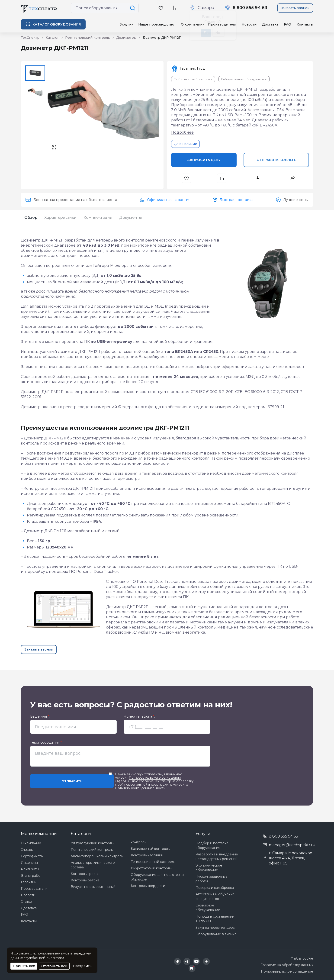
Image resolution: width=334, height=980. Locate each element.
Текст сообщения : (46, 743)
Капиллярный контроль (150, 849)
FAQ (287, 24)
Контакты (305, 24)
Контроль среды (84, 874)
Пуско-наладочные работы (212, 879)
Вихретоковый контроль (151, 868)
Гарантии (29, 882)
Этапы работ (31, 876)
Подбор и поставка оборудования (212, 845)
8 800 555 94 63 (283, 836)
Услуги (126, 24)
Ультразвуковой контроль (92, 843)
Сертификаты (32, 856)
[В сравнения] (222, 178)
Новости (249, 24)
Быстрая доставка (237, 200)
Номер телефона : (139, 717)
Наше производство (156, 24)
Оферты (122, 781)
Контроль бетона (85, 880)
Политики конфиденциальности (140, 788)
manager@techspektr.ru (292, 845)
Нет (218, 33)
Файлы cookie (302, 958)
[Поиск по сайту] (133, 8)
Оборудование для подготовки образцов (157, 877)
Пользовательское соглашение (287, 971)
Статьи (26, 902)
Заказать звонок (295, 8)
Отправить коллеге (276, 160)
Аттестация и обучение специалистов (215, 896)
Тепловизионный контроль (153, 862)
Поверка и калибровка (215, 888)
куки (65, 953)
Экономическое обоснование (209, 868)
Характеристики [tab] (60, 218)
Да (206, 33)
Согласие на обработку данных (287, 965)
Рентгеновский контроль (92, 850)
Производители (34, 889)
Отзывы (27, 850)
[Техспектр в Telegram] (187, 961)
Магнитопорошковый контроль (97, 856)
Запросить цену (204, 160)
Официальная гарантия (169, 200)
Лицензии (29, 863)
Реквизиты (30, 869)
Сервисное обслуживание (208, 908)
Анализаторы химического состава (93, 865)
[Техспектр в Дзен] (206, 961)
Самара (206, 8)
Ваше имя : (40, 717)
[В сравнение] (173, 8)
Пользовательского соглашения (155, 777)
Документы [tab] (131, 218)
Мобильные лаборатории (193, 79)
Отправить (72, 781)
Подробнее (182, 132)
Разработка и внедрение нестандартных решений (217, 857)
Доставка (270, 24)
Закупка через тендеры (215, 928)
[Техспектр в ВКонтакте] (177, 961)
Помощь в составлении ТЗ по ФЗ (215, 919)
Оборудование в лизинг (216, 934)
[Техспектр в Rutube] (192, 968)
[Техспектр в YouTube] (197, 961)
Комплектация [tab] (98, 218)
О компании (31, 843)
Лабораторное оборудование (244, 79)
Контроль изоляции (147, 855)
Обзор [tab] (31, 218)
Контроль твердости (148, 886)
